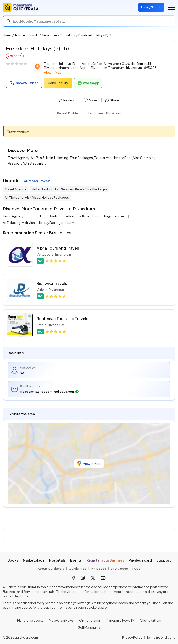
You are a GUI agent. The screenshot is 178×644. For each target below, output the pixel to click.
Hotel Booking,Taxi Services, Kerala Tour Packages (70, 189)
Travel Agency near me (19, 216)
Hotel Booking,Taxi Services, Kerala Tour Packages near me (83, 216)
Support (164, 560)
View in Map (53, 72)
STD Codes (119, 569)
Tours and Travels (27, 35)
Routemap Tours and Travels (62, 319)
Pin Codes (99, 569)
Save (90, 100)
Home (7, 35)
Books (13, 560)
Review (67, 100)
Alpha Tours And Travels (58, 248)
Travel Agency (15, 189)
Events (76, 560)
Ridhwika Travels (52, 283)
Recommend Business (104, 113)
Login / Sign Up (151, 7)
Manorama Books (30, 620)
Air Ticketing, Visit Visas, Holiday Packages (37, 197)
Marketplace (34, 560)
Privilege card (140, 560)
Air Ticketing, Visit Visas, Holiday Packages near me (40, 223)
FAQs (136, 569)
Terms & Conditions (161, 637)
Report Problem (69, 113)
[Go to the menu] (172, 7)
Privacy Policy (132, 637)
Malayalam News (61, 620)
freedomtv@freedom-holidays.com (49, 392)
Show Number (24, 83)
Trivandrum (49, 35)
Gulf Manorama (89, 627)
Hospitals (57, 560)
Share (112, 100)
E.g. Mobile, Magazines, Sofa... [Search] (39, 21)
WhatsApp (88, 83)
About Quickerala (51, 569)
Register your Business (105, 560)
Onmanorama (90, 620)
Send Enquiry (58, 83)
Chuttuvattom (151, 620)
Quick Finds (78, 569)
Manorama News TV (120, 620)
